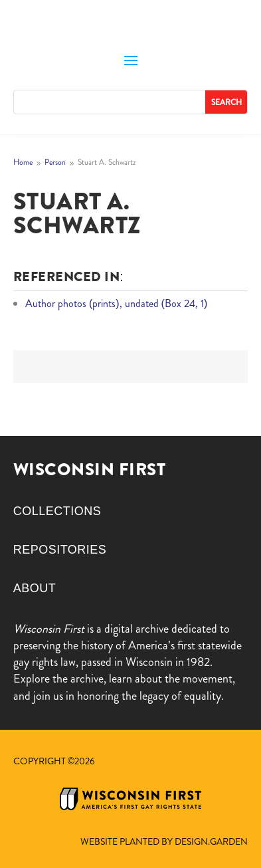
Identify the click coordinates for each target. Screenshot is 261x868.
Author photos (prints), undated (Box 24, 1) (116, 303)
